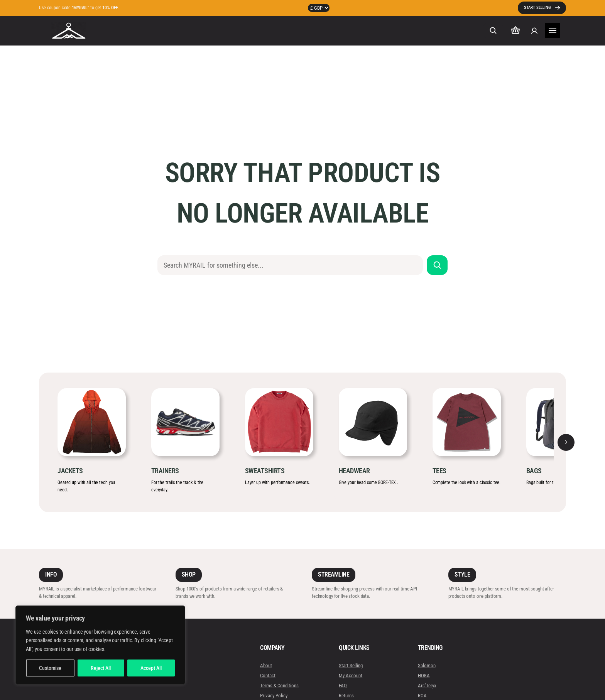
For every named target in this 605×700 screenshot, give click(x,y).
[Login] (534, 31)
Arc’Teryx (427, 686)
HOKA (423, 676)
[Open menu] (553, 31)
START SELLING (537, 8)
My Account (351, 676)
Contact (268, 676)
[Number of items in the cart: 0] (515, 31)
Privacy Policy (274, 696)
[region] (100, 645)
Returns (346, 696)
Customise (50, 668)
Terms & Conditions (279, 686)
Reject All (101, 668)
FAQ (343, 686)
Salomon (426, 665)
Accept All (151, 668)
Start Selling (351, 665)
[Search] (437, 265)
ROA (422, 696)
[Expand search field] (493, 30)
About (266, 665)
